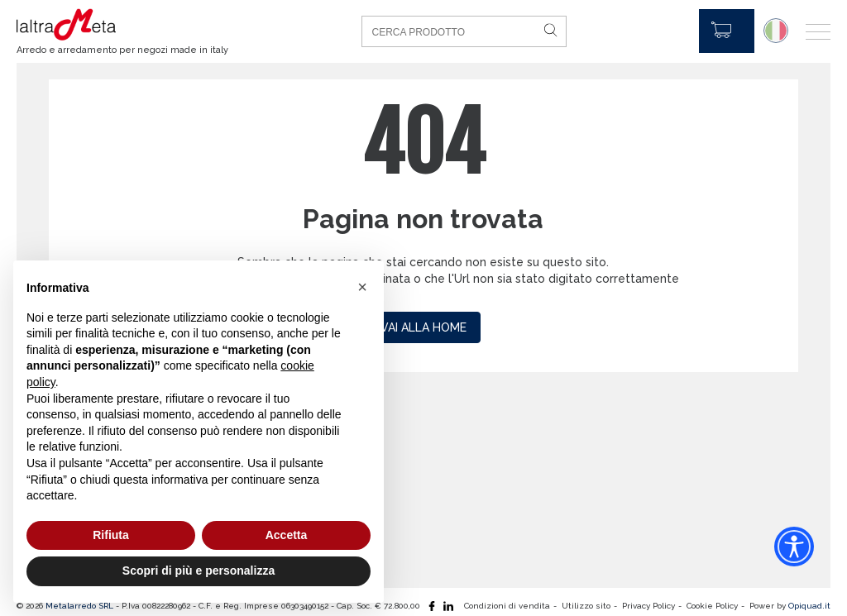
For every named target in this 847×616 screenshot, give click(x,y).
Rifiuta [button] (111, 535)
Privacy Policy (648, 606)
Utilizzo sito (586, 606)
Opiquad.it (809, 606)
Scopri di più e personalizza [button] (199, 571)
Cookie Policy (712, 606)
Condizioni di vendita (507, 606)
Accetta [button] (287, 535)
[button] (362, 287)
